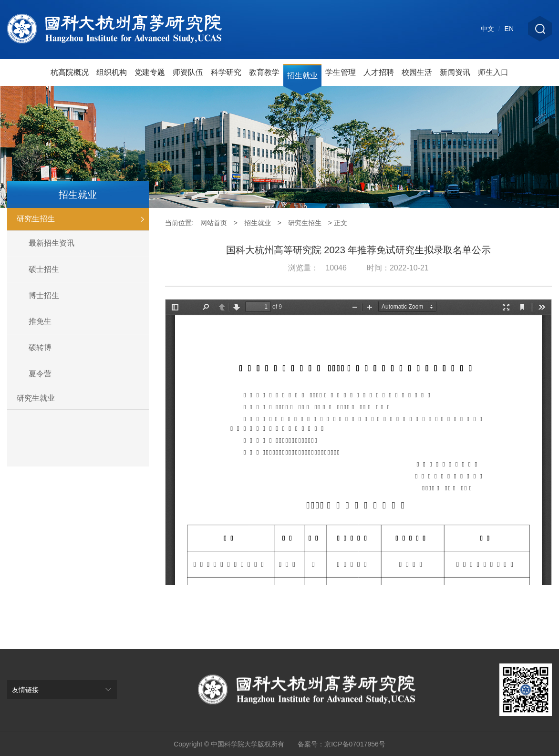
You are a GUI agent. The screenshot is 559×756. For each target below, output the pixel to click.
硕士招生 (44, 269)
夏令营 (40, 374)
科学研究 (226, 72)
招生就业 (302, 76)
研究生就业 (36, 398)
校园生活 (417, 72)
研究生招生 (83, 219)
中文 (487, 29)
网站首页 (214, 223)
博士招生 (44, 295)
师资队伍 (188, 72)
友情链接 (25, 690)
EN (509, 29)
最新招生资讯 (52, 243)
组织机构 (112, 72)
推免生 (40, 321)
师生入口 (493, 72)
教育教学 (264, 72)
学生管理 (341, 72)
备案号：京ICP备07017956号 (342, 744)
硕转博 (40, 347)
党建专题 (150, 72)
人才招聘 (379, 72)
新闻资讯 (455, 72)
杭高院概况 (70, 72)
